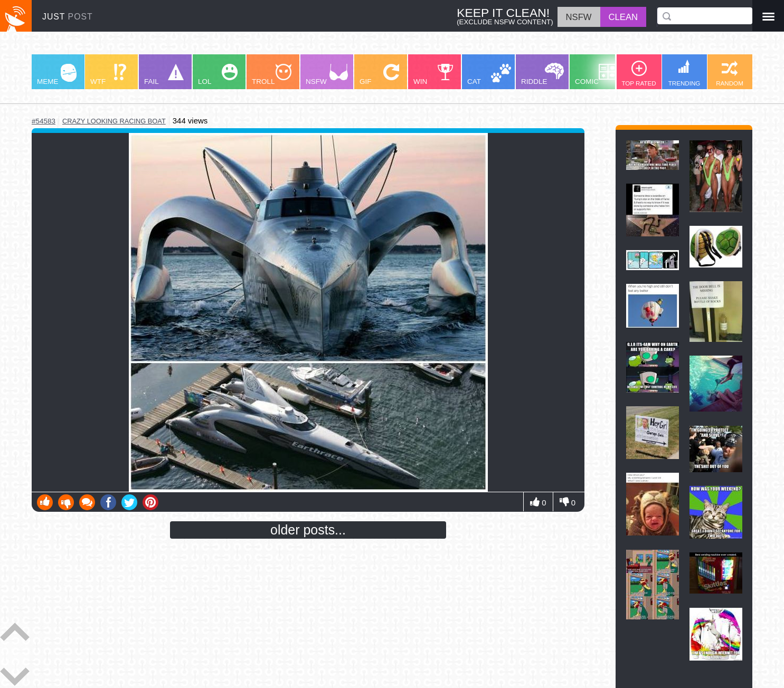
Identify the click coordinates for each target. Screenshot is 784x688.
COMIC (596, 75)
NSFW (327, 75)
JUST (68, 17)
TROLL (272, 75)
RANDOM (730, 74)
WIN (433, 75)
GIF (379, 75)
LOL (218, 75)
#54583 (44, 121)
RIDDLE (542, 74)
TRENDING (684, 73)
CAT (489, 75)
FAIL (164, 75)
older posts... (308, 530)
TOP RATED (639, 74)
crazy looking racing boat (114, 121)
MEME (57, 75)
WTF (108, 75)
